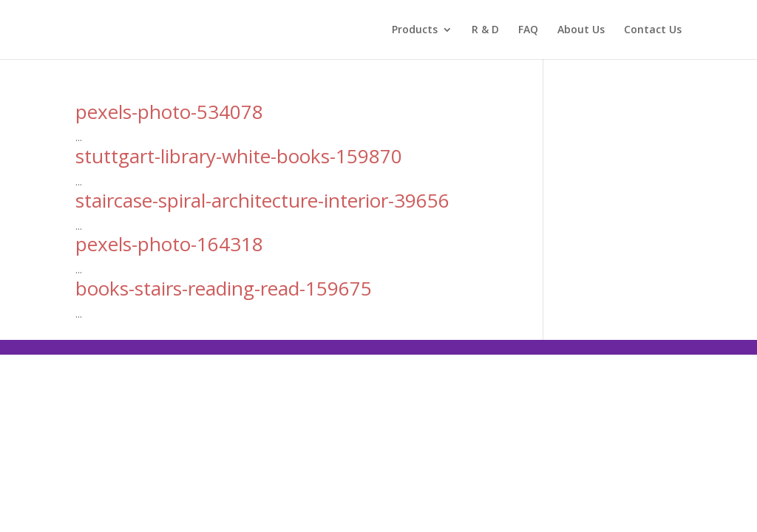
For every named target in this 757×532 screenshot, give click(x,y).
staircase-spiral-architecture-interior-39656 (262, 200)
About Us (581, 30)
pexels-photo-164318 (169, 244)
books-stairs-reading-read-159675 (224, 288)
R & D (485, 30)
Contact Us (653, 30)
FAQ (528, 30)
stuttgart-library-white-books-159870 (239, 156)
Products (415, 30)
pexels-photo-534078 (169, 112)
